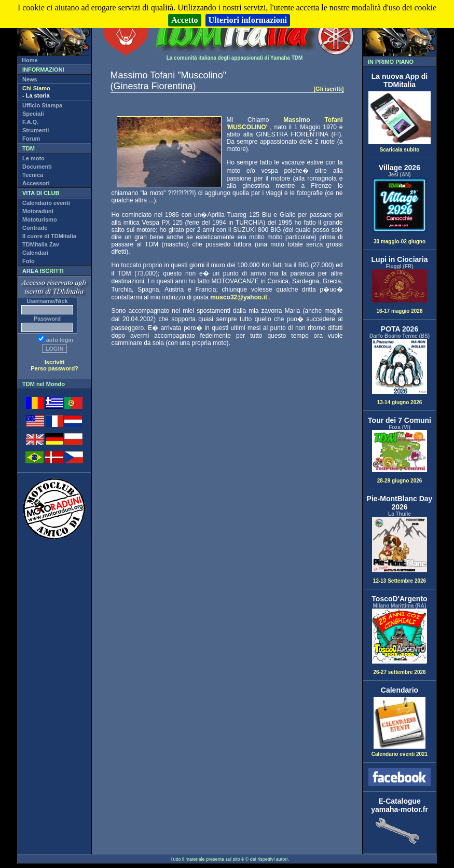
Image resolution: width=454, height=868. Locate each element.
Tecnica (33, 175)
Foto (29, 261)
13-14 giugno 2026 (400, 372)
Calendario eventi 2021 (400, 752)
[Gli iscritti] (328, 89)
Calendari (35, 253)
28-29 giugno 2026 (400, 457)
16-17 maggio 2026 (400, 292)
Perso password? (54, 368)
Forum (31, 139)
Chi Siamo (36, 88)
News (30, 79)
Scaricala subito (400, 147)
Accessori (36, 183)
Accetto (185, 20)
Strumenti (36, 130)
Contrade (35, 228)
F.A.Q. (30, 122)
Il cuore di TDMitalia (49, 236)
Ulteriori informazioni (248, 20)
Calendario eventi (46, 203)
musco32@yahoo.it (239, 297)
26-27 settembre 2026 (400, 642)
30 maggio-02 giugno (400, 211)
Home (30, 60)
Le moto (33, 158)
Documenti (37, 167)
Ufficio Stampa (42, 105)
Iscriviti (55, 362)
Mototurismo (40, 219)
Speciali (33, 114)
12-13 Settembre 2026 (400, 550)
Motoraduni (38, 211)
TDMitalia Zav (41, 244)
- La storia (36, 95)
